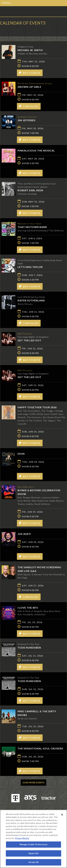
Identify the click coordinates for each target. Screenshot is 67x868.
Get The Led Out (29, 340)
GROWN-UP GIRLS (29, 87)
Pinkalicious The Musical (36, 150)
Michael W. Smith (30, 50)
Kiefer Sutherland (31, 300)
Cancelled (28, 106)
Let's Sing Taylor (30, 267)
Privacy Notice (22, 838)
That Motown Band (32, 227)
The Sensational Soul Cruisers (40, 748)
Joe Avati (24, 534)
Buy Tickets (29, 73)
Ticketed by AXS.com (22, 30)
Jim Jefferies (27, 120)
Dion (21, 454)
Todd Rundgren (29, 648)
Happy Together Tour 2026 (37, 407)
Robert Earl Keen (30, 190)
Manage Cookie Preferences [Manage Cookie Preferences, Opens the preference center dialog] (33, 844)
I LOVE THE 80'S (28, 608)
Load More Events (33, 782)
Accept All (33, 862)
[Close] (62, 815)
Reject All (33, 853)
